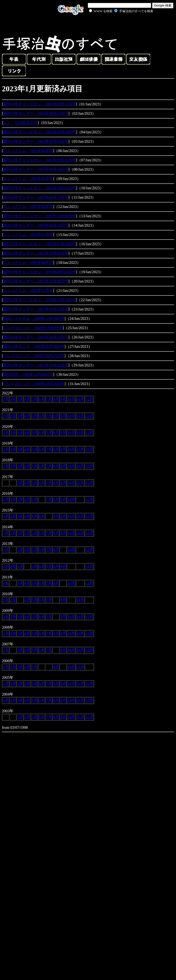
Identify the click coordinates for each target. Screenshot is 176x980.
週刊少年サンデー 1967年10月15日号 (36, 309)
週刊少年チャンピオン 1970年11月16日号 (39, 300)
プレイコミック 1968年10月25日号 (34, 384)
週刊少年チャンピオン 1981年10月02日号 (39, 188)
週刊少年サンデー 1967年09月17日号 (36, 197)
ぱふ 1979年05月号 (20, 123)
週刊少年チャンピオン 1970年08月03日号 (39, 272)
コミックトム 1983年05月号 (28, 179)
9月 (63, 399)
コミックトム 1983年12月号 (28, 291)
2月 (13, 399)
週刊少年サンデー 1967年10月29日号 (36, 365)
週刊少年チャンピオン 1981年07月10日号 (39, 244)
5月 (35, 399)
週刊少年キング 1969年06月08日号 (34, 346)
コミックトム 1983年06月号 (28, 207)
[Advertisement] (116, 25)
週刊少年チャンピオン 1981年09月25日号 (39, 160)
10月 (71, 399)
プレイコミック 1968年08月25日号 (34, 356)
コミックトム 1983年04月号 (28, 151)
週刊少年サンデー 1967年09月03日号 (36, 141)
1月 (6, 399)
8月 (56, 399)
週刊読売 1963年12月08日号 (28, 374)
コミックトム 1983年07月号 (28, 235)
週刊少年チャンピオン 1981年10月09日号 (39, 216)
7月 (49, 399)
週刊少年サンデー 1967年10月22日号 (36, 337)
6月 (42, 399)
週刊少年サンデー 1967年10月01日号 (36, 253)
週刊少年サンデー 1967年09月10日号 (36, 169)
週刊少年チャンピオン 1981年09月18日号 (39, 132)
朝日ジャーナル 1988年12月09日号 (34, 318)
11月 (80, 399)
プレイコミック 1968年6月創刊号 (33, 328)
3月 (20, 399)
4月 (27, 399)
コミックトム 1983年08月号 (28, 263)
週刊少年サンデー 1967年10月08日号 (36, 281)
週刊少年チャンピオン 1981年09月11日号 (39, 104)
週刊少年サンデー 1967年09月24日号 (36, 225)
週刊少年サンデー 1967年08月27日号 (36, 113)
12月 (89, 399)
